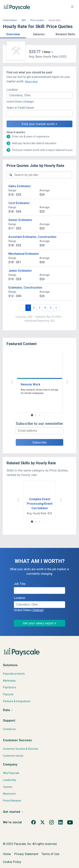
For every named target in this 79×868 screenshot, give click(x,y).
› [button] (67, 381)
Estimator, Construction (25, 288)
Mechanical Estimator (24, 254)
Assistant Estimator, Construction (32, 237)
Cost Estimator (19, 203)
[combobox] (39, 95)
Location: (12, 90)
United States (10, 20)
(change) (29, 102)
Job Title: (20, 584)
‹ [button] (12, 381)
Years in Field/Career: (21, 108)
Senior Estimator (20, 220)
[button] (13, 34)
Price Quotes (37, 20)
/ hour (46, 52)
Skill (24, 20)
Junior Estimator (20, 271)
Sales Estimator (20, 186)
